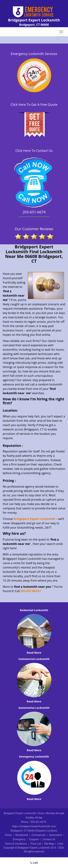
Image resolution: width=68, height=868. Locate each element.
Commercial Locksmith (34, 659)
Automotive (55, 835)
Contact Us (49, 839)
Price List (36, 844)
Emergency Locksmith (34, 756)
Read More (34, 652)
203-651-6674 (30, 591)
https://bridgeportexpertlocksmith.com (34, 826)
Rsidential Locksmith (34, 610)
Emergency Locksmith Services (34, 54)
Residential (22, 835)
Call (34, 863)
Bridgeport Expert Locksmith (34, 519)
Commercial (38, 835)
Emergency (19, 839)
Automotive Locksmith (34, 708)
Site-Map (49, 844)
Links (60, 844)
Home (8, 835)
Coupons (34, 839)
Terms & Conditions (16, 844)
